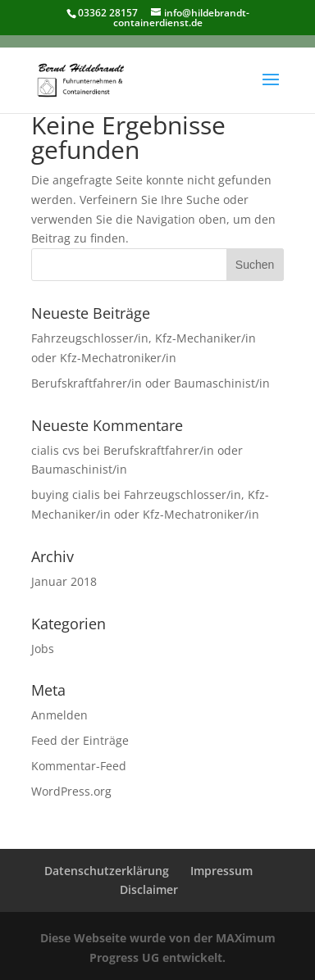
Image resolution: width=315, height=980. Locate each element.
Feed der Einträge (80, 740)
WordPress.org (71, 791)
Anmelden (59, 715)
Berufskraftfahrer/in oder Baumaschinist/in (151, 383)
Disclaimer (149, 889)
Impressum (221, 871)
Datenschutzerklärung (107, 871)
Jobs (43, 649)
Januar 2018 (64, 581)
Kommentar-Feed (79, 766)
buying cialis (66, 495)
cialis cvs (55, 450)
